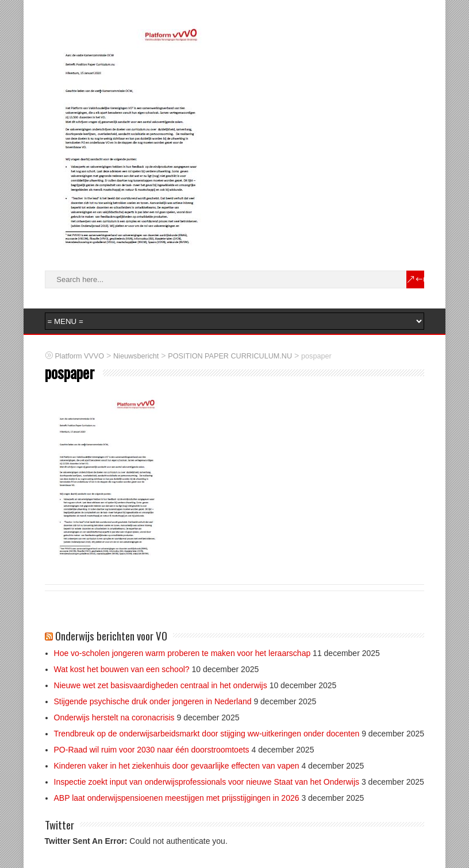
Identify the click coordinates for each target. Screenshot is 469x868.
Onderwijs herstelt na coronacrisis (114, 717)
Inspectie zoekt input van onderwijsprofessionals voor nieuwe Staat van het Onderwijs (207, 782)
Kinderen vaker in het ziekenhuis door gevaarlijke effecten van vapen (177, 766)
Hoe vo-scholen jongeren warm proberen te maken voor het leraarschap (182, 653)
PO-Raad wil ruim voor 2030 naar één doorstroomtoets (152, 750)
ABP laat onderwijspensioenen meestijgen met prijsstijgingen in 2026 (177, 798)
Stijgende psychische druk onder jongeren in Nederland (153, 701)
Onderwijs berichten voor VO (111, 635)
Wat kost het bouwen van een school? (122, 669)
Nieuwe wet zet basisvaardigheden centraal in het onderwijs (161, 685)
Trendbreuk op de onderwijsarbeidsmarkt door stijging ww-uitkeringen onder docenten (207, 734)
